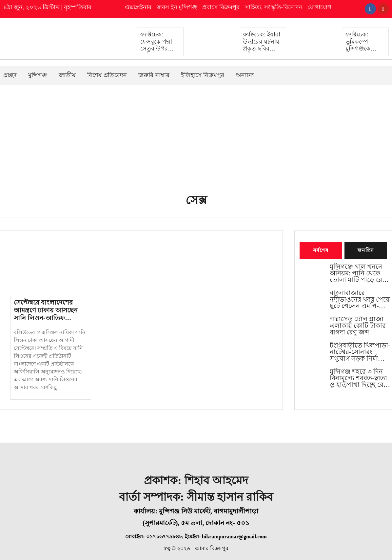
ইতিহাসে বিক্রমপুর (203, 75)
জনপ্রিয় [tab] (366, 250)
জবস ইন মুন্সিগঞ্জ (177, 7)
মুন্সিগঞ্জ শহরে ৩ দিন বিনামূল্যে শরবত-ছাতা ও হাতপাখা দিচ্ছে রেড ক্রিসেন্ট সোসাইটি (359, 378)
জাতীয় (67, 75)
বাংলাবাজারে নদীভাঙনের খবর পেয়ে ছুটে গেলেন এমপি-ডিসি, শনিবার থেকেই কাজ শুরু (360, 300)
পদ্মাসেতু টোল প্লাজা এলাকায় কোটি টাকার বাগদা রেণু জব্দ (358, 326)
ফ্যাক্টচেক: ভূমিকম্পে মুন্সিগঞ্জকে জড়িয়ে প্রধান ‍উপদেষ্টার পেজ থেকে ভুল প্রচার (364, 52)
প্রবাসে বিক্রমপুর (221, 7)
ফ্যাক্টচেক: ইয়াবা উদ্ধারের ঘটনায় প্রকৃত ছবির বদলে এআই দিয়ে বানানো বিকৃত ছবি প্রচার (262, 52)
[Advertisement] (196, 134)
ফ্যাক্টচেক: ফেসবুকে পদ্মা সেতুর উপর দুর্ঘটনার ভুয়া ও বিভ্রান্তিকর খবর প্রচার (158, 52)
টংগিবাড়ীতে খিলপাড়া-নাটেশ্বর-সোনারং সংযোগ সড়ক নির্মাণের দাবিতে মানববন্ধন (360, 352)
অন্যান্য (245, 75)
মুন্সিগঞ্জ (38, 75)
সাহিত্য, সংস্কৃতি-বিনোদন (274, 7)
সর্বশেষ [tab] (321, 250)
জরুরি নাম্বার (154, 75)
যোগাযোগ (319, 7)
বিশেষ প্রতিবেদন (107, 75)
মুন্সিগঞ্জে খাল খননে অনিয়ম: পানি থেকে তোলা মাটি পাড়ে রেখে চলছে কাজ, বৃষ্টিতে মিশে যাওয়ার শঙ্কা (359, 273)
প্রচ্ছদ (10, 75)
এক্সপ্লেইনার (138, 7)
